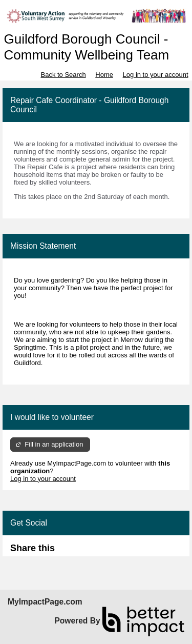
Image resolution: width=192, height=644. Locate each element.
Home (104, 75)
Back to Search (63, 75)
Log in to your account (156, 75)
